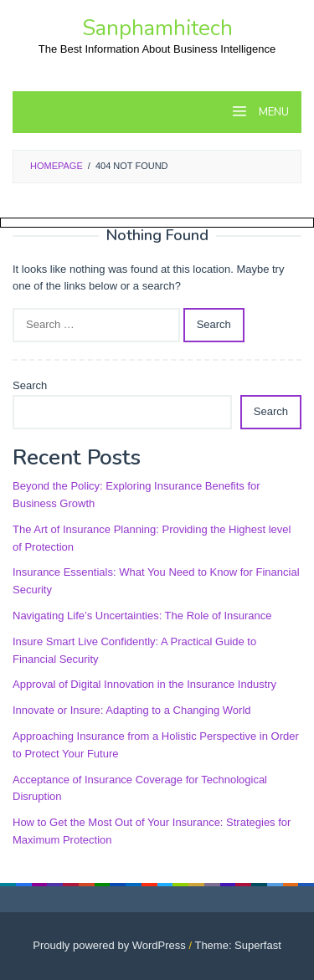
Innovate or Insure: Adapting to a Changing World (132, 710)
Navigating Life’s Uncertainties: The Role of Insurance (142, 616)
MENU (273, 112)
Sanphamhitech (157, 28)
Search (30, 385)
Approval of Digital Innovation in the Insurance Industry (144, 684)
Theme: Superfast (237, 945)
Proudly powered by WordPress (109, 945)
